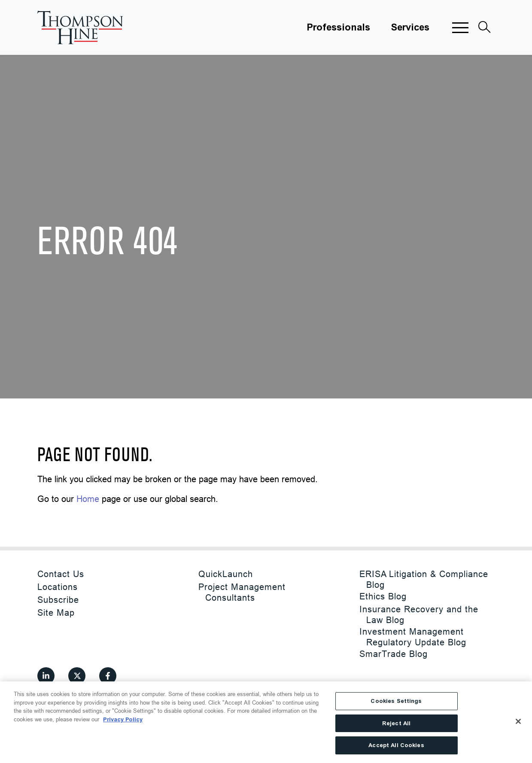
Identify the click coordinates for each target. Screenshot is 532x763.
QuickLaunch (226, 574)
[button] (460, 27)
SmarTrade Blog (394, 654)
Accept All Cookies (396, 745)
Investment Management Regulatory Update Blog (413, 637)
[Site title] (80, 27)
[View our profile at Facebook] (108, 676)
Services (410, 27)
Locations (58, 587)
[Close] (518, 721)
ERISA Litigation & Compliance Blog (424, 579)
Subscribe (58, 600)
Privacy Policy (123, 719)
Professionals (338, 27)
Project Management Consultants (242, 592)
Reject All (396, 723)
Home (88, 499)
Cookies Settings (396, 701)
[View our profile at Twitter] (77, 676)
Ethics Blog (383, 596)
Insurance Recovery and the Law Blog (419, 614)
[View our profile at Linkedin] (46, 676)
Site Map (56, 613)
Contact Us (61, 574)
